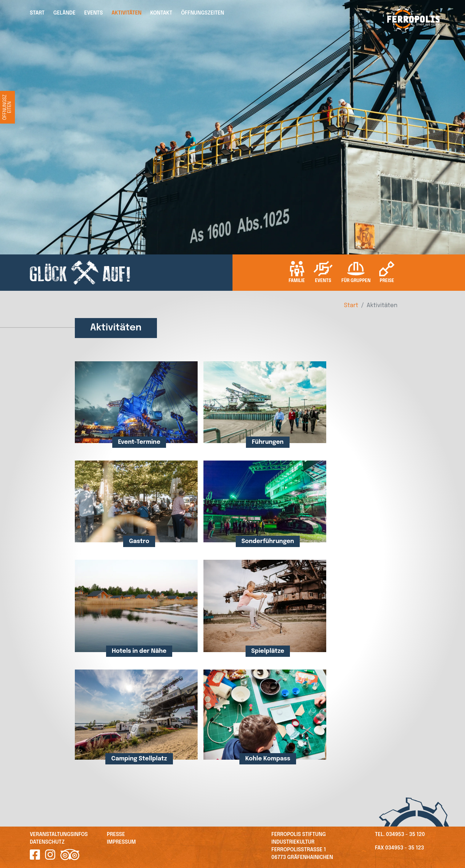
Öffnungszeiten (203, 13)
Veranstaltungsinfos (59, 835)
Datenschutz (47, 842)
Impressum (121, 842)
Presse (116, 835)
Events (94, 13)
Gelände (64, 13)
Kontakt (161, 13)
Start (37, 13)
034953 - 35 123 (405, 848)
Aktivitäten (127, 13)
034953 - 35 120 (406, 835)
